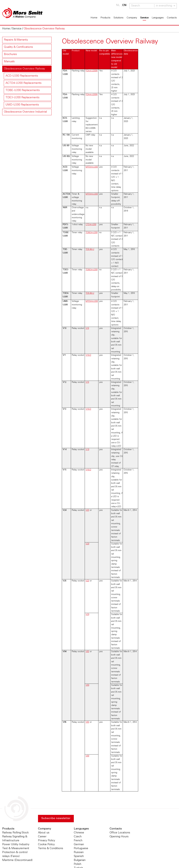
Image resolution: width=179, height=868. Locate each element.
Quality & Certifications (18, 47)
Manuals (9, 62)
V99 (87, 685)
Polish (78, 864)
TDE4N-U (90, 250)
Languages (158, 18)
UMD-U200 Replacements (22, 105)
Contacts (172, 18)
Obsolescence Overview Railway (24, 69)
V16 (87, 328)
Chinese (79, 833)
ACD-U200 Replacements (22, 76)
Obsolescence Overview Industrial (25, 112)
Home (94, 18)
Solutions (119, 18)
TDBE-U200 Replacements (23, 90)
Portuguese (81, 849)
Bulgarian (80, 860)
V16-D (88, 355)
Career (42, 837)
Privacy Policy (47, 841)
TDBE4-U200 (92, 233)
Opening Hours (119, 837)
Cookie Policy (46, 845)
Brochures (10, 54)
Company (132, 18)
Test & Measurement (16, 849)
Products (105, 18)
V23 (87, 510)
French (78, 841)
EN (124, 5)
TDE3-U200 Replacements (22, 98)
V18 (87, 450)
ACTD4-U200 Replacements (23, 83)
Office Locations (120, 833)
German (79, 845)
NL (118, 5)
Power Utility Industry (16, 845)
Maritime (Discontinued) (17, 860)
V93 (87, 652)
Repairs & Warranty (16, 40)
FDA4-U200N (92, 71)
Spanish (79, 856)
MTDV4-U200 (92, 167)
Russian (79, 852)
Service (144, 18)
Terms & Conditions (51, 849)
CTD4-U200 (91, 225)
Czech (78, 837)
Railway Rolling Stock (15, 833)
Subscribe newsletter (56, 818)
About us (44, 833)
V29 (87, 544)
